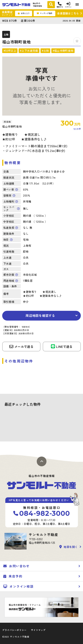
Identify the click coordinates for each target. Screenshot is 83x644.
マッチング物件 (44, 13)
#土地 (45, 50)
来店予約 (13, 576)
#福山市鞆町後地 (63, 50)
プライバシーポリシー (14, 630)
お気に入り (24, 13)
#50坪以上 (10, 50)
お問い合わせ (16, 566)
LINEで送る (62, 346)
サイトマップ (38, 630)
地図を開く (69, 547)
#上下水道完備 (29, 50)
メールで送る (21, 347)
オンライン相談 (18, 586)
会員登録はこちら (68, 13)
